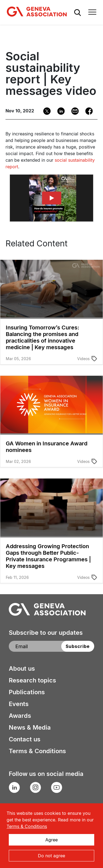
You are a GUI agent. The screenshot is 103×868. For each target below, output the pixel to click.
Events (19, 704)
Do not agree (51, 856)
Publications (27, 692)
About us (22, 668)
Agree (51, 840)
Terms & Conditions (37, 751)
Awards (20, 716)
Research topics (32, 680)
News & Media (30, 727)
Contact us (25, 739)
